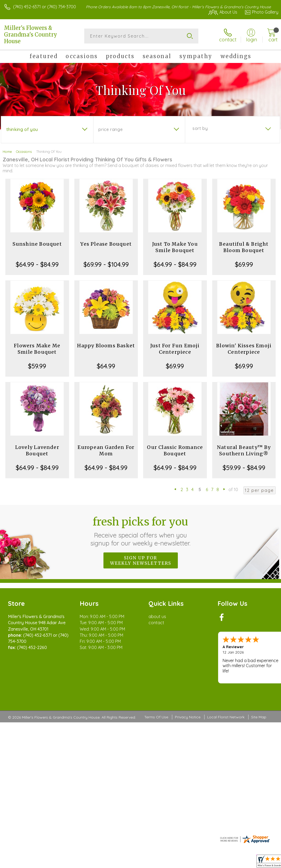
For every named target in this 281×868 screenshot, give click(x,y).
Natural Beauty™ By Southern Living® (244, 450)
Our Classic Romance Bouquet (175, 450)
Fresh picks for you (141, 531)
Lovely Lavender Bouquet (37, 450)
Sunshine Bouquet (37, 244)
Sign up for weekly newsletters (141, 560)
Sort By (200, 128)
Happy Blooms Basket (106, 346)
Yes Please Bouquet (106, 244)
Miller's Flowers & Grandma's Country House (31, 35)
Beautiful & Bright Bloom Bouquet (244, 247)
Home (7, 152)
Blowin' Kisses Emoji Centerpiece (244, 349)
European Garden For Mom (106, 450)
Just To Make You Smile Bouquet (175, 247)
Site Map (259, 717)
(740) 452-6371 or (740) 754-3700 (45, 7)
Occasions (24, 152)
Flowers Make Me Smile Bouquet (37, 349)
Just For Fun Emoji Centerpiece (175, 349)
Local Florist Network (226, 717)
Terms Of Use (156, 717)
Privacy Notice (188, 717)
